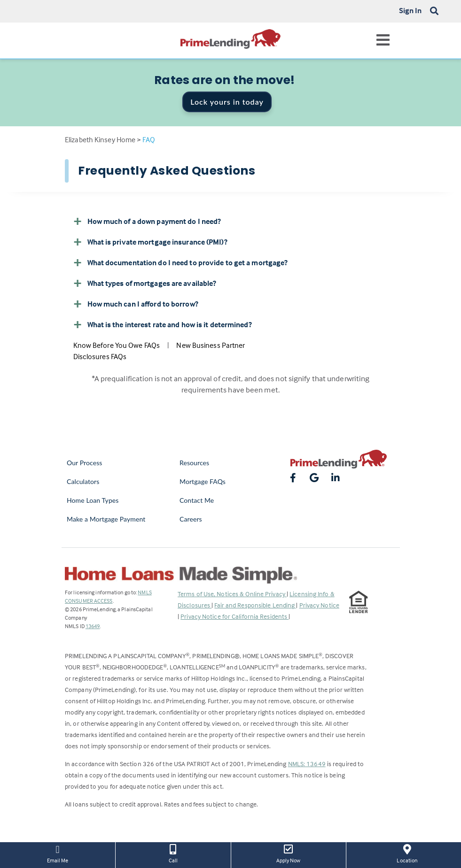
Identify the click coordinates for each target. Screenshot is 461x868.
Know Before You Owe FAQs (117, 345)
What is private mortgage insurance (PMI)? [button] (150, 242)
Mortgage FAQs (203, 481)
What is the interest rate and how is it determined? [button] (163, 324)
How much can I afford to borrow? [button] (136, 304)
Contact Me (197, 500)
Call (173, 853)
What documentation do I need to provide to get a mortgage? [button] (181, 262)
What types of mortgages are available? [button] (145, 283)
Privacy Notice (319, 605)
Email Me (58, 853)
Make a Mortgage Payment (106, 519)
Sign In (410, 10)
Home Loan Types (93, 500)
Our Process (85, 463)
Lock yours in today (227, 102)
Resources (194, 463)
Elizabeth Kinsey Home (100, 139)
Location (407, 853)
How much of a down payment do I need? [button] (147, 221)
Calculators (83, 481)
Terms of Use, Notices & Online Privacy (232, 594)
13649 (93, 626)
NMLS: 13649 (307, 764)
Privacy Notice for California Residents (234, 616)
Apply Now (289, 853)
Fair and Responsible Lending (255, 605)
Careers (191, 519)
